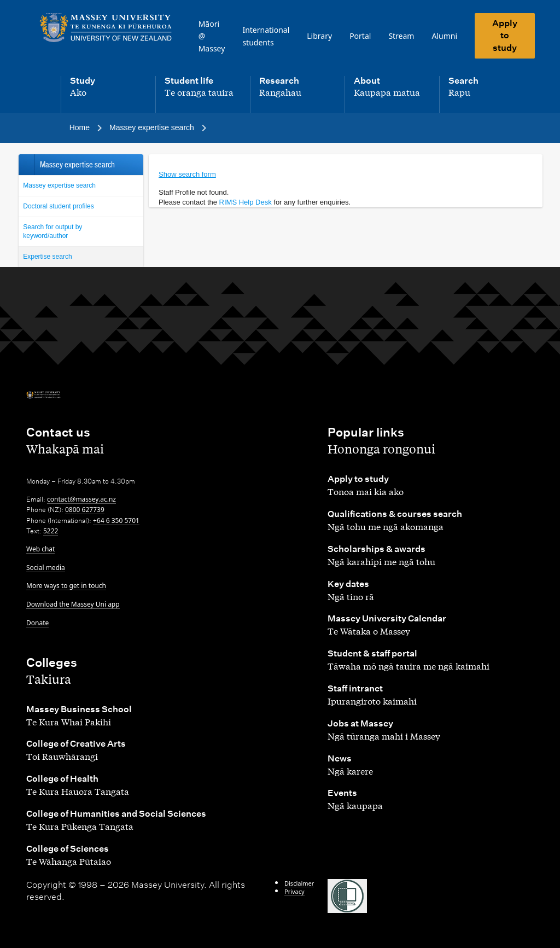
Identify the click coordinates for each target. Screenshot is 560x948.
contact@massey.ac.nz (81, 499)
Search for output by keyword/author (52, 232)
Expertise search (47, 257)
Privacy (294, 891)
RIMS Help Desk (246, 202)
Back (26, 165)
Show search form (187, 174)
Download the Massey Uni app (73, 604)
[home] (106, 28)
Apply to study (505, 36)
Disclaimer (299, 883)
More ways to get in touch (66, 586)
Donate (37, 623)
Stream (401, 36)
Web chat (40, 549)
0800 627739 (85, 510)
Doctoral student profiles (58, 206)
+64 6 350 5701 (116, 520)
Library (319, 36)
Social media (46, 568)
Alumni (444, 36)
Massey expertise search (59, 185)
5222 (51, 531)
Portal (360, 36)
